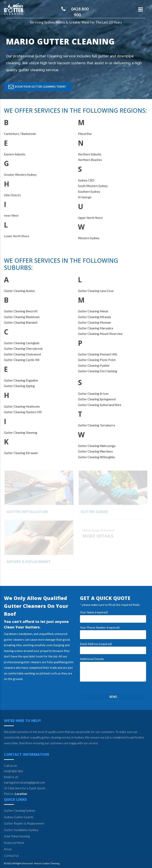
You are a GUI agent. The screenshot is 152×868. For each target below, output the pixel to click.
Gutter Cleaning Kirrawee (21, 453)
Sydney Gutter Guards (19, 817)
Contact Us (11, 856)
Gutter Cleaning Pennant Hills (98, 354)
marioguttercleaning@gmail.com (24, 782)
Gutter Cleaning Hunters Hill (23, 412)
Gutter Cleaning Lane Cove (96, 291)
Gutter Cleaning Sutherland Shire (100, 405)
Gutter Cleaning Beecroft (21, 311)
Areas (8, 849)
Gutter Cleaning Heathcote (22, 406)
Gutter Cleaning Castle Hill (22, 360)
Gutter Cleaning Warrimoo (95, 451)
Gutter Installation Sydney (21, 830)
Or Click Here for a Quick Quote (25, 788)
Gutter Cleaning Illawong (21, 433)
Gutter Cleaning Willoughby (96, 457)
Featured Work (14, 843)
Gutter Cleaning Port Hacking (98, 371)
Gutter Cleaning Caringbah (22, 343)
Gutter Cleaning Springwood (97, 399)
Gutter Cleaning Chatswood (22, 354)
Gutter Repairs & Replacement (24, 823)
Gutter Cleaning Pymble (94, 366)
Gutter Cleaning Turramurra (96, 425)
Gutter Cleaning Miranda (94, 317)
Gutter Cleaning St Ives (93, 394)
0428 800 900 (13, 771)
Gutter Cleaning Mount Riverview (100, 334)
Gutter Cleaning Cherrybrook (23, 349)
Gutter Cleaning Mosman (95, 322)
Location (21, 794)
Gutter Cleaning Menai (93, 311)
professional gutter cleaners (23, 662)
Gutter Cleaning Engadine (21, 380)
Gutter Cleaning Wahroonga (97, 446)
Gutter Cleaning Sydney (19, 810)
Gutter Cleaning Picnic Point (97, 360)
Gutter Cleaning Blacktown (22, 317)
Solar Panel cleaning (17, 836)
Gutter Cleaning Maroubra (95, 328)
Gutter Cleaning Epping (19, 386)
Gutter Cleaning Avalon (19, 291)
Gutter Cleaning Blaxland (21, 322)
